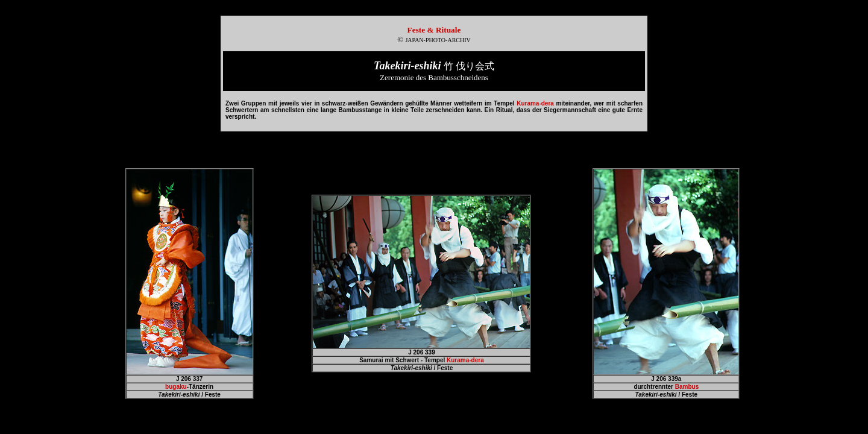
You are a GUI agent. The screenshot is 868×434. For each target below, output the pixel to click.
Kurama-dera (465, 360)
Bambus (687, 387)
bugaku (176, 387)
